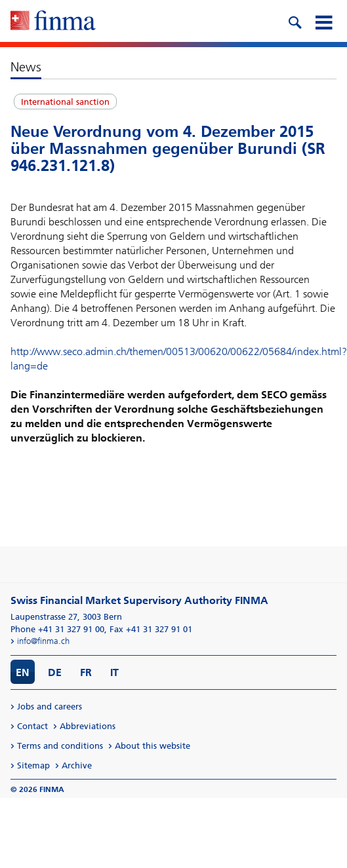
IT (114, 672)
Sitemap (33, 765)
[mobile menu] (323, 21)
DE (55, 672)
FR (86, 672)
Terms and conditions (60, 746)
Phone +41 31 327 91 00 (57, 629)
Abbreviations (88, 726)
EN (23, 672)
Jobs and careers (50, 707)
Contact (32, 726)
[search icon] (295, 21)
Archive (77, 765)
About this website (153, 746)
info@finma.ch (43, 641)
